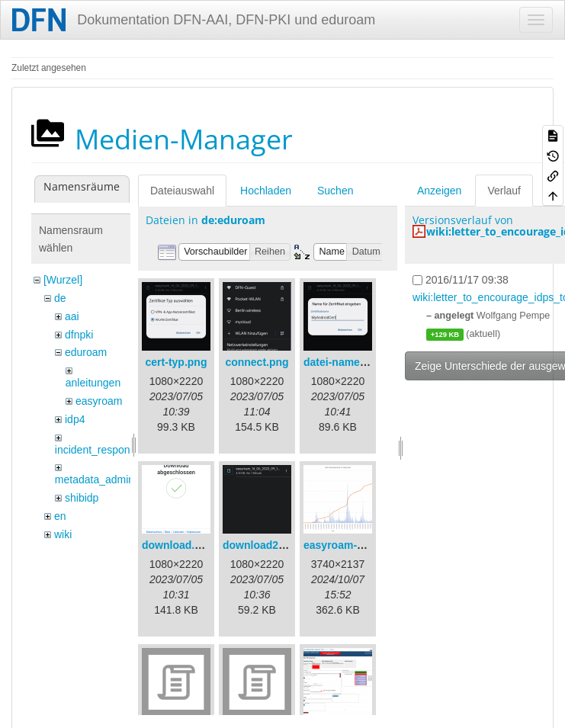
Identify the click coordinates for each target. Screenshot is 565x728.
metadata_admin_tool (106, 479)
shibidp (82, 498)
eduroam (86, 352)
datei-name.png (343, 362)
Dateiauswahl (182, 191)
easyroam (99, 401)
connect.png (257, 362)
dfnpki (79, 335)
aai (72, 316)
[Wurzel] (63, 280)
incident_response (98, 450)
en (60, 516)
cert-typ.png (177, 362)
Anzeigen (439, 191)
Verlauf (504, 191)
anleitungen (93, 383)
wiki (63, 534)
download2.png (262, 545)
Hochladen (266, 191)
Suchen (335, 191)
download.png (178, 545)
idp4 (75, 419)
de (60, 298)
